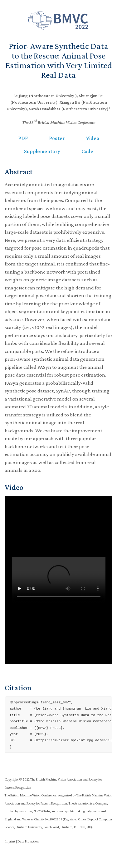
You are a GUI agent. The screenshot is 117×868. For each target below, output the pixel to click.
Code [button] (87, 151)
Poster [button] (57, 138)
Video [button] (93, 138)
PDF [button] (23, 138)
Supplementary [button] (42, 151)
